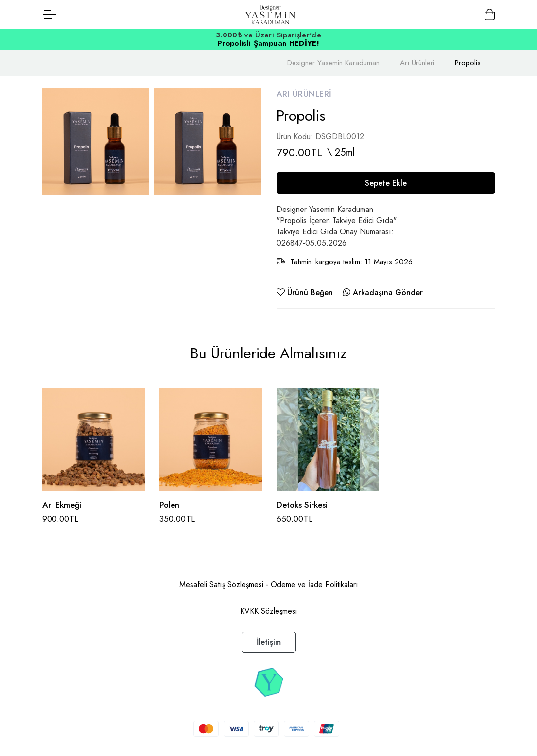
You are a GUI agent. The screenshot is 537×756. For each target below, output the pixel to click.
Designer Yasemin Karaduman (333, 63)
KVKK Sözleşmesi (268, 611)
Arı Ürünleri (417, 63)
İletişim (269, 642)
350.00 (177, 519)
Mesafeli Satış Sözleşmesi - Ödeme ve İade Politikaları (269, 585)
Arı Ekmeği (62, 505)
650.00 (295, 519)
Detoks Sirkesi (302, 505)
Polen (169, 505)
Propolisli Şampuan (268, 43)
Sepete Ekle (386, 183)
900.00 (61, 519)
